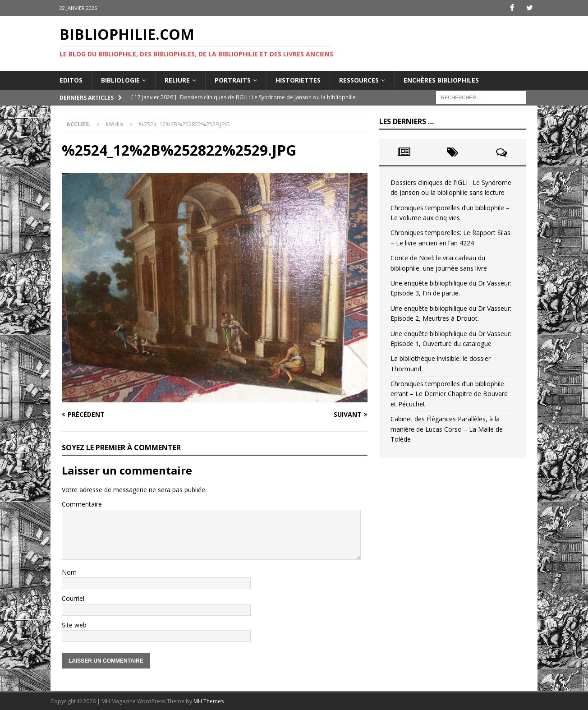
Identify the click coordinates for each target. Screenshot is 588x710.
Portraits (233, 80)
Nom (69, 572)
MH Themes (209, 701)
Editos (71, 80)
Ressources (359, 80)
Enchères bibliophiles (441, 80)
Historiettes (298, 80)
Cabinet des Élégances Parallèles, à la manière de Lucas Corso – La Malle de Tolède (447, 429)
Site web (74, 625)
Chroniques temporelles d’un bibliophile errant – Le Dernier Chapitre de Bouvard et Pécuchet (449, 394)
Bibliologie (120, 80)
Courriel (73, 598)
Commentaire (82, 504)
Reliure (177, 80)
